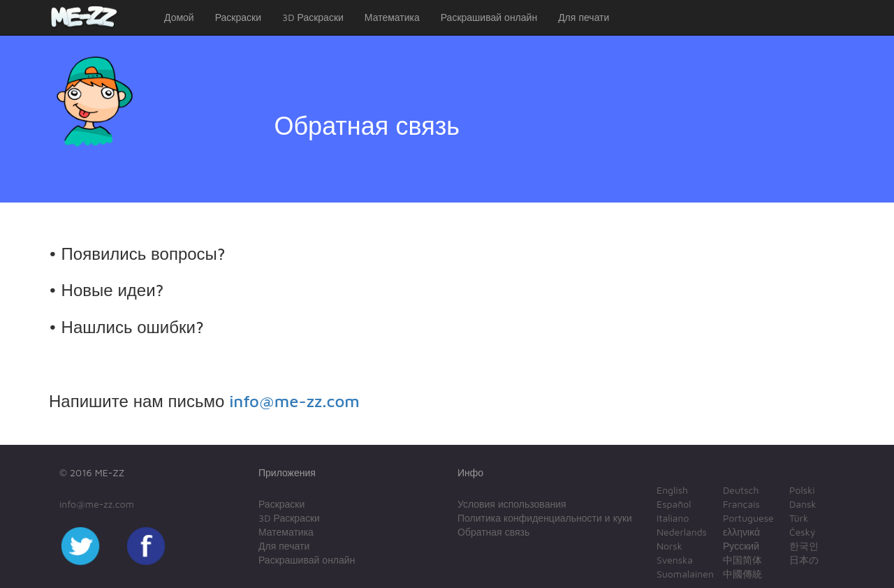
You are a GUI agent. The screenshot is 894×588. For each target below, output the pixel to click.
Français (741, 504)
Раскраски (238, 17)
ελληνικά (741, 532)
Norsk (669, 546)
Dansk (803, 504)
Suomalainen (685, 574)
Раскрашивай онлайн (489, 17)
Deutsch (741, 490)
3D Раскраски (313, 17)
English (672, 490)
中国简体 (742, 560)
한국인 (804, 546)
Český (802, 532)
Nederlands (682, 532)
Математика (392, 17)
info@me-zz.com (294, 401)
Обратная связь (493, 532)
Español (674, 504)
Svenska (675, 560)
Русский (741, 546)
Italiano (673, 518)
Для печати (584, 17)
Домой (179, 17)
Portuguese (748, 518)
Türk (799, 518)
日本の (804, 560)
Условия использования (512, 504)
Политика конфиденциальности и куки (545, 518)
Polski (802, 490)
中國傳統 (742, 574)
